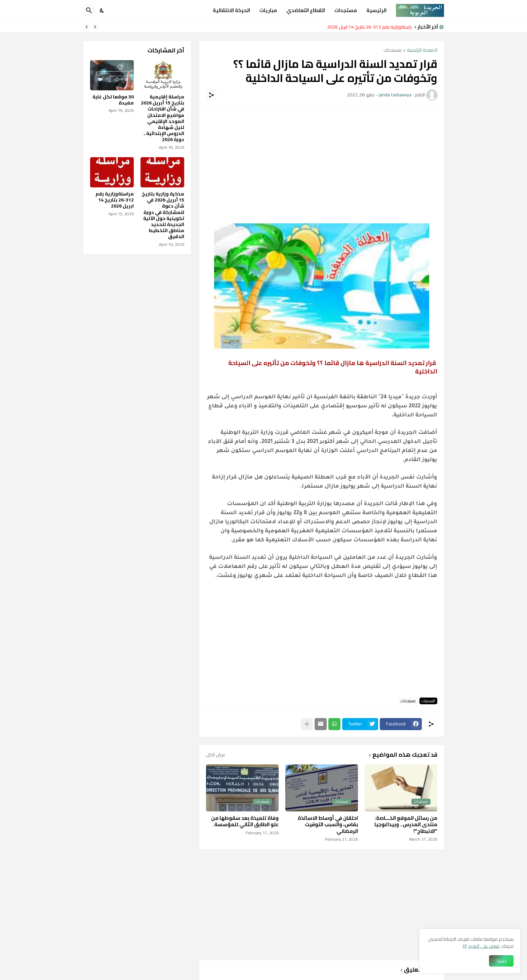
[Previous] (95, 27)
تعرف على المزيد (484, 946)
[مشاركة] (211, 95)
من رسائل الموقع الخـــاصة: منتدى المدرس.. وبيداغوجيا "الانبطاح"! (406, 825)
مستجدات (346, 10)
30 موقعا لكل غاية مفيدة (113, 100)
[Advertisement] (322, 161)
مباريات (268, 10)
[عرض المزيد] (307, 724)
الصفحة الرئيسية (422, 51)
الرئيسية (376, 10)
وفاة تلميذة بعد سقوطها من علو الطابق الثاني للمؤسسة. (245, 821)
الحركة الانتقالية (231, 10)
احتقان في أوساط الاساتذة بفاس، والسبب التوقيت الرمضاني (328, 825)
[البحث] (89, 10)
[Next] (87, 27)
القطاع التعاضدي (306, 10)
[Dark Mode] (102, 10)
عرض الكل (216, 755)
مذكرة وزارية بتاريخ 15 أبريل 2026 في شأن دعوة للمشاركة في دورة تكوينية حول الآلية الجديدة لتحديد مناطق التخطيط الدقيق (163, 215)
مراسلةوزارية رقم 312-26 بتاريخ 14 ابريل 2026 (368, 27)
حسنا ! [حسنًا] (501, 961)
